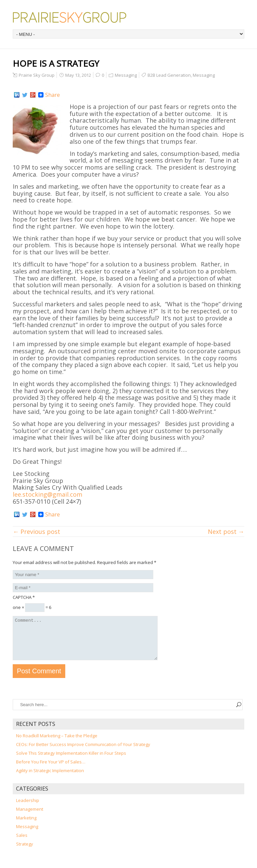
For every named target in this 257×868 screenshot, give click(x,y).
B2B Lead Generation (169, 75)
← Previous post (36, 532)
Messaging (126, 75)
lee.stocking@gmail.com (48, 494)
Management (30, 817)
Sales (22, 843)
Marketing (26, 826)
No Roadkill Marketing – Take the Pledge (57, 744)
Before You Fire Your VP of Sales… (51, 770)
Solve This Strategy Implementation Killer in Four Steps (71, 761)
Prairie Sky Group (37, 75)
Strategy (25, 852)
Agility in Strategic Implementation (50, 779)
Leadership (28, 808)
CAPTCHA (24, 597)
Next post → (226, 532)
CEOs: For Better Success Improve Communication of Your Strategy (83, 752)
